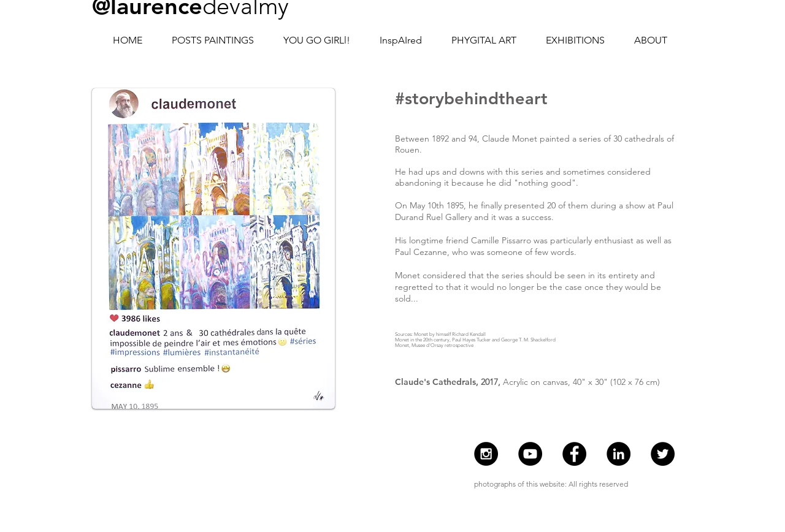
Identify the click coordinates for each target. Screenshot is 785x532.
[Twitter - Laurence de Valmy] (663, 454)
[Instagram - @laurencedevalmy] (486, 454)
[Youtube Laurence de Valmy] (530, 454)
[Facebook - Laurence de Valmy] (574, 454)
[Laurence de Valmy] (618, 454)
